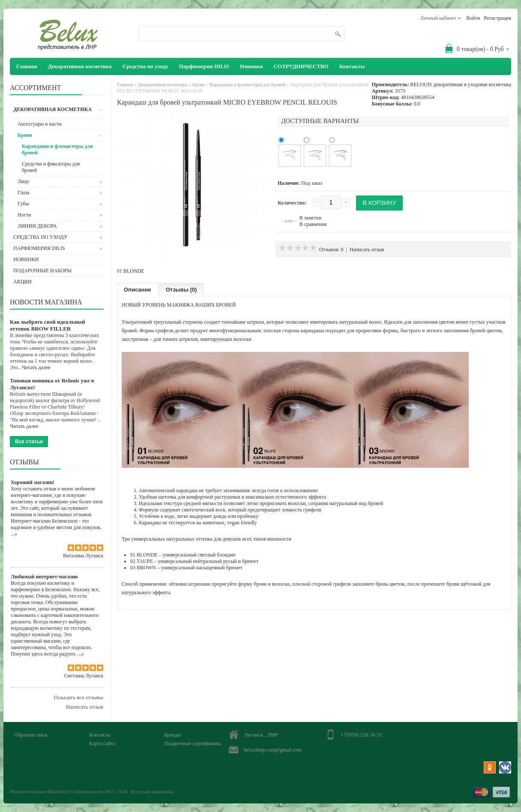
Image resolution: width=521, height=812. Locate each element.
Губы (23, 204)
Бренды (172, 735)
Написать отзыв (85, 707)
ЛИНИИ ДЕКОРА (37, 226)
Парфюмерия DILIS (204, 66)
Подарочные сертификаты (193, 743)
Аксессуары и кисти (40, 124)
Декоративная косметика (80, 66)
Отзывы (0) (181, 290)
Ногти (24, 215)
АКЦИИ (22, 282)
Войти (473, 18)
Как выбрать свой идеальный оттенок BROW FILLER (48, 325)
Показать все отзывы (79, 697)
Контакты (352, 66)
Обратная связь (31, 735)
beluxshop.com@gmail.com (273, 750)
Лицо (23, 181)
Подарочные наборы (42, 271)
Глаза (23, 192)
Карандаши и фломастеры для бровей (57, 149)
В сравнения (313, 224)
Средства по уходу (145, 66)
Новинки (251, 66)
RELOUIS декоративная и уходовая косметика (461, 84)
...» (14, 534)
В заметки (311, 218)
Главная (125, 84)
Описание (138, 290)
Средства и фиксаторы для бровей (51, 167)
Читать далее (36, 367)
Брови (25, 135)
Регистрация (497, 18)
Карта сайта (102, 743)
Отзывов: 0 (331, 250)
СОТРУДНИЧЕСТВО (301, 66)
